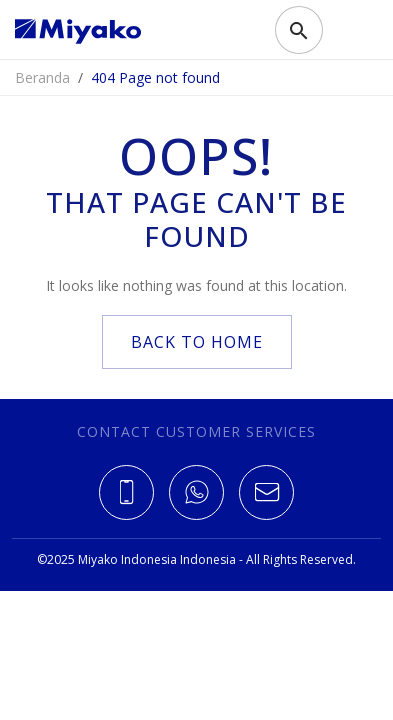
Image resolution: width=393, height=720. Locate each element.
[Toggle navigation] (347, 30)
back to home (197, 342)
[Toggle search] (299, 30)
